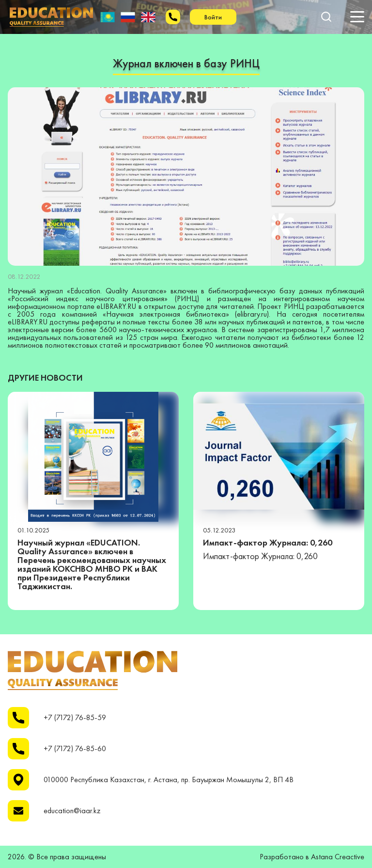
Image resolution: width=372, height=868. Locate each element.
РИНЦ (187, 298)
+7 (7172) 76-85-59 (75, 718)
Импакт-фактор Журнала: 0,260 (268, 543)
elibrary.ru (252, 314)
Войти (213, 17)
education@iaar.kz (72, 811)
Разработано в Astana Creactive (312, 857)
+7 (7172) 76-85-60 (75, 749)
